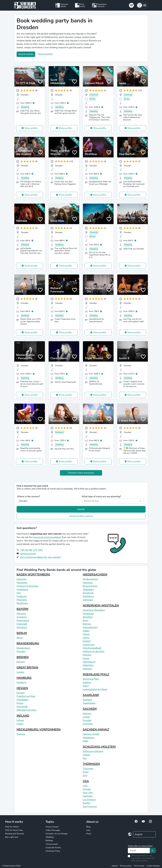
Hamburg (21, 682)
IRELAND (23, 716)
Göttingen (88, 600)
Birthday (49, 841)
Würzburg (22, 627)
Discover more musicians (81, 473)
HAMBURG (24, 678)
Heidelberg (22, 589)
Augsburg (22, 617)
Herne (86, 638)
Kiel (85, 758)
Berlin (20, 638)
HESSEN (22, 688)
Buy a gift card (12, 837)
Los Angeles (89, 800)
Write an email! (28, 554)
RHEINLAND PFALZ (96, 674)
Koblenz (87, 682)
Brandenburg (23, 648)
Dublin (20, 724)
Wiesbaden (23, 700)
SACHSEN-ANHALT (96, 729)
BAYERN (22, 609)
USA (86, 781)
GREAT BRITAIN (27, 667)
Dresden (87, 720)
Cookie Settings (153, 866)
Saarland (87, 700)
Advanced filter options (81, 516)
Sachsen (87, 713)
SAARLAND (91, 695)
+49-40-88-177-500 (31, 550)
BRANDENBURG (28, 643)
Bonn (86, 620)
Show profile (31, 128)
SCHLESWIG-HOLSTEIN (99, 747)
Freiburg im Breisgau (27, 586)
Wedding (50, 837)
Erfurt (86, 772)
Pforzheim (22, 600)
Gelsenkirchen (90, 627)
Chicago (87, 789)
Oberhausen (89, 662)
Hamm (86, 634)
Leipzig (86, 717)
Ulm (19, 593)
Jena (85, 775)
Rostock (21, 734)
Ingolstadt (22, 624)
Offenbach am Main (26, 710)
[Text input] (139, 850)
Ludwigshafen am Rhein (95, 689)
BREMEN (23, 657)
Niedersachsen (90, 579)
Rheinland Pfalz (91, 679)
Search (81, 509)
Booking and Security (15, 834)
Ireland (20, 720)
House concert (52, 827)
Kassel (20, 703)
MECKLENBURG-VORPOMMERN (39, 729)
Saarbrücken (89, 703)
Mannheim (22, 583)
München (21, 614)
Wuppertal (88, 614)
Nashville (88, 796)
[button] (142, 5)
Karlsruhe (22, 579)
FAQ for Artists (12, 827)
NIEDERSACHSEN (95, 574)
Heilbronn (22, 596)
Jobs (88, 830)
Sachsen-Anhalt (91, 734)
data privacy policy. (140, 861)
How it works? (45, 54)
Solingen (87, 669)
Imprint (115, 866)
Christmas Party (53, 851)
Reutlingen (22, 603)
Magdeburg (89, 738)
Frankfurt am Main (26, 696)
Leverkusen (89, 645)
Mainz (86, 686)
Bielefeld (88, 617)
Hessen (21, 693)
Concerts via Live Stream (57, 834)
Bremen (21, 662)
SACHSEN (90, 709)
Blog (88, 827)
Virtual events (52, 844)
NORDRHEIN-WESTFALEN (101, 605)
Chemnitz (88, 724)
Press (89, 834)
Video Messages (53, 830)
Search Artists (26, 54)
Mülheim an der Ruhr (94, 651)
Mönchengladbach (92, 648)
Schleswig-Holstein (93, 751)
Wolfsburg (88, 596)
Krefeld (87, 641)
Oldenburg (88, 589)
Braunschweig (90, 586)
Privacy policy (126, 866)
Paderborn (88, 665)
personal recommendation (48, 537)
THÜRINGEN (91, 764)
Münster (87, 655)
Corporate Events (53, 848)
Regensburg (23, 620)
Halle (86, 741)
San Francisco (90, 806)
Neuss (86, 658)
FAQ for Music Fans (14, 830)
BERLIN (22, 633)
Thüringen (88, 769)
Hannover (88, 583)
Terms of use (139, 866)
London (20, 672)
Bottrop (87, 624)
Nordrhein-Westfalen (94, 610)
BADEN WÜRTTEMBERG (33, 574)
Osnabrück (88, 593)
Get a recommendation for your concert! (40, 557)
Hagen (86, 631)
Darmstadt (22, 707)
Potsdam (21, 651)
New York (88, 793)
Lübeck (86, 755)
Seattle (87, 803)
